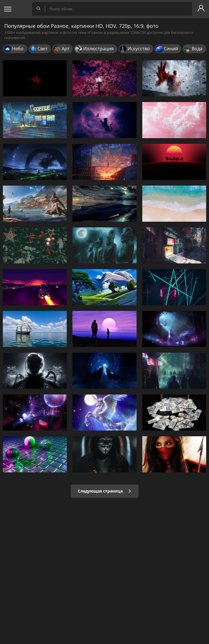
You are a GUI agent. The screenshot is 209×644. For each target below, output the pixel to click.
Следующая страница (105, 491)
